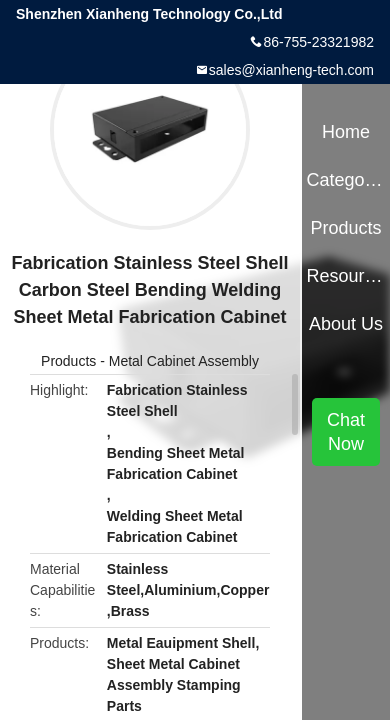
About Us (346, 324)
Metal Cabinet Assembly (184, 361)
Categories (345, 180)
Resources (345, 276)
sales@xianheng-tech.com (291, 70)
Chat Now (346, 432)
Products (68, 361)
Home (346, 132)
